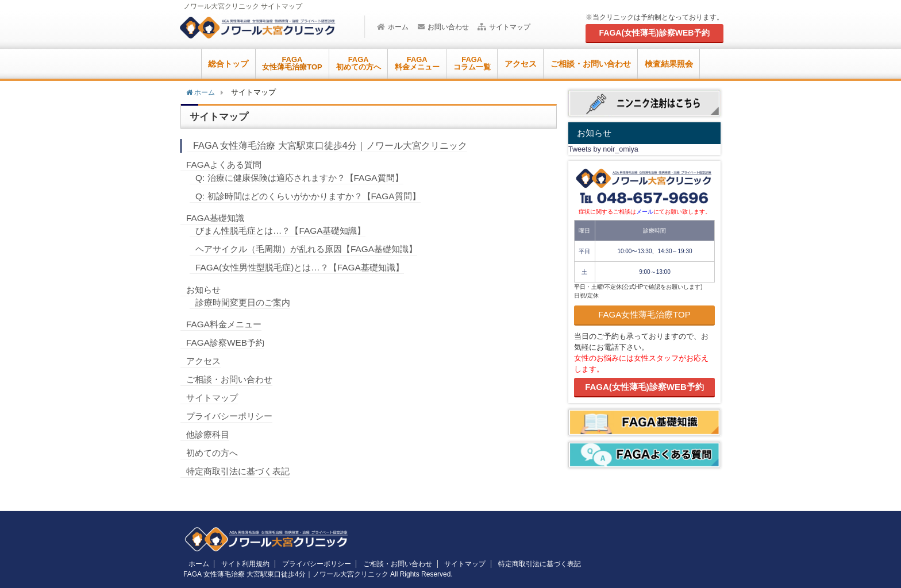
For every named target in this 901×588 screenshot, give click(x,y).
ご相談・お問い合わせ (591, 64)
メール (645, 212)
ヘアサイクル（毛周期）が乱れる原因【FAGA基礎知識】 (313, 249)
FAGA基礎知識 (217, 218)
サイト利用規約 (239, 564)
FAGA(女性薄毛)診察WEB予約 (644, 387)
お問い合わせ (443, 27)
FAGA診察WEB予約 (227, 343)
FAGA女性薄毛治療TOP (644, 314)
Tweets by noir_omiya (603, 149)
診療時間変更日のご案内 (246, 302)
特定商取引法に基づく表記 (241, 471)
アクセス (521, 64)
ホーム (393, 27)
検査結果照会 (669, 64)
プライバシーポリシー (232, 416)
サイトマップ (504, 27)
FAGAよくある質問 (226, 165)
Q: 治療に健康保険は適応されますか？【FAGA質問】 (306, 178)
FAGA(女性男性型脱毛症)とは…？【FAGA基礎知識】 (306, 267)
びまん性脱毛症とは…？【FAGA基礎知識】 (286, 231)
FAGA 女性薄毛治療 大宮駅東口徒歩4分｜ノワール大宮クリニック (338, 146)
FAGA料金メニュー (226, 324)
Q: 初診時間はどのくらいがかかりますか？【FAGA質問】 (315, 196)
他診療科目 (209, 434)
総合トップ (228, 64)
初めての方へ (214, 453)
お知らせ (205, 290)
